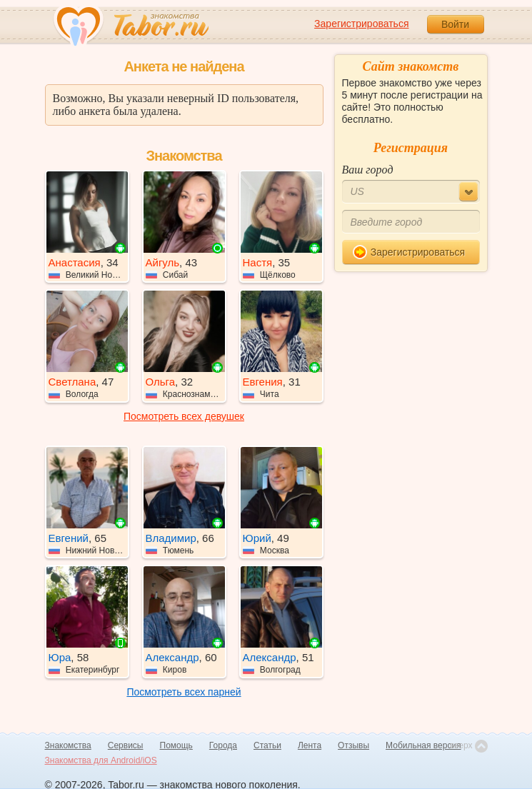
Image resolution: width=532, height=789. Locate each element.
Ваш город (368, 170)
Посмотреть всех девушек (184, 416)
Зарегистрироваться (361, 24)
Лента (310, 745)
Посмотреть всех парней (184, 692)
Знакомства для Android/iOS (101, 760)
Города (223, 745)
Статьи (267, 745)
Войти (455, 24)
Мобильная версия (423, 745)
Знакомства (68, 745)
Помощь (176, 745)
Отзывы (353, 745)
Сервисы (126, 745)
